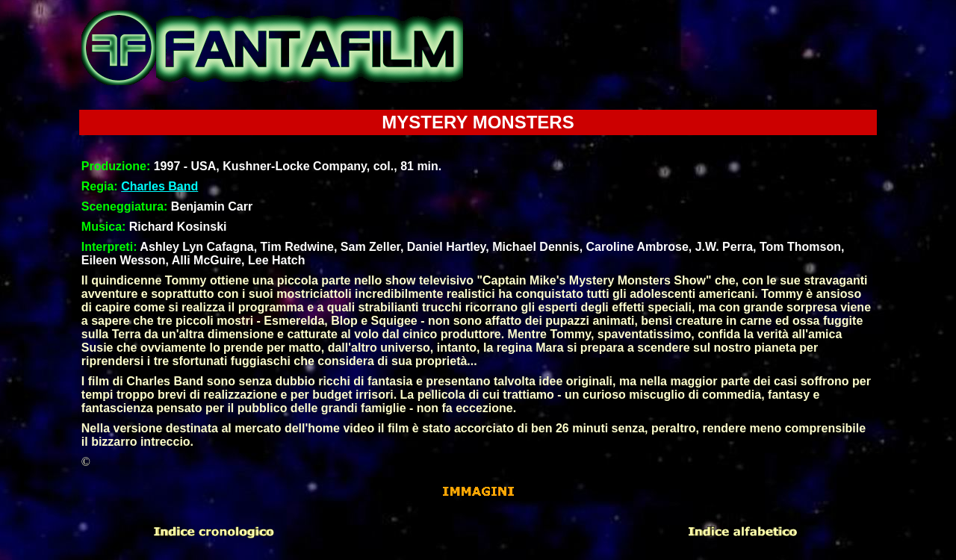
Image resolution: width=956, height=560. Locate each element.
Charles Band (159, 186)
